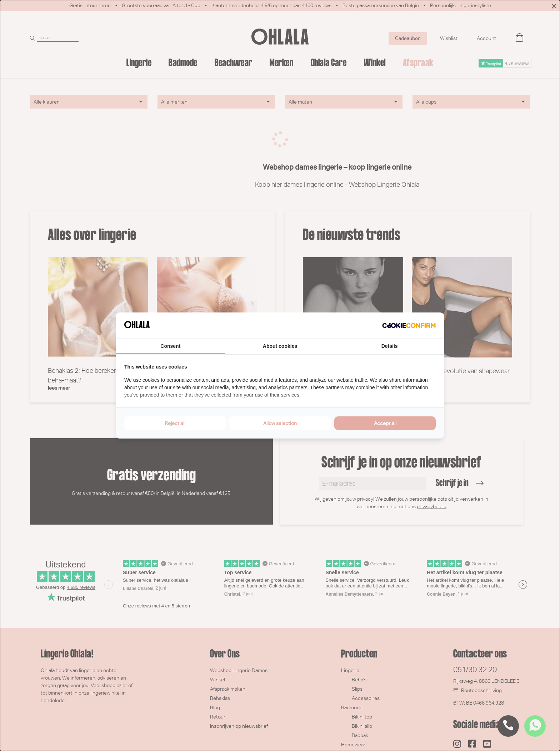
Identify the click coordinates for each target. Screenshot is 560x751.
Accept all (385, 423)
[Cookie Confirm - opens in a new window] (409, 326)
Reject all (175, 423)
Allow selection (280, 423)
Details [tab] (390, 346)
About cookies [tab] (280, 346)
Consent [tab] (170, 346)
